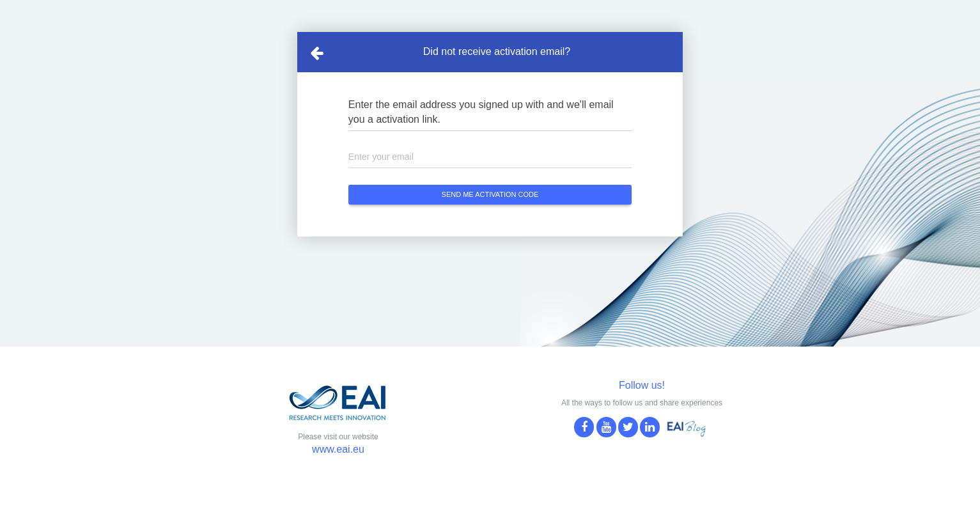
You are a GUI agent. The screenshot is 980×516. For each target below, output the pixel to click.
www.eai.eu (338, 449)
